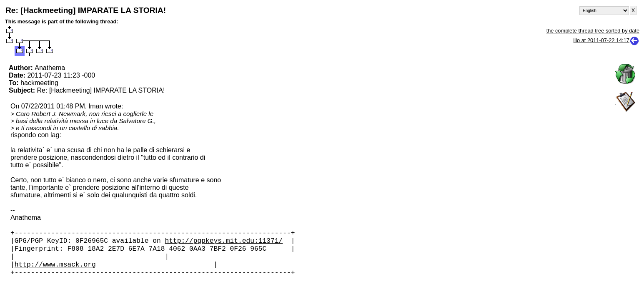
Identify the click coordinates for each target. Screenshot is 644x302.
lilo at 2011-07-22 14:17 (606, 40)
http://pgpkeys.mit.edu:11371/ (224, 243)
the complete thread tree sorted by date (593, 31)
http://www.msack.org (55, 270)
